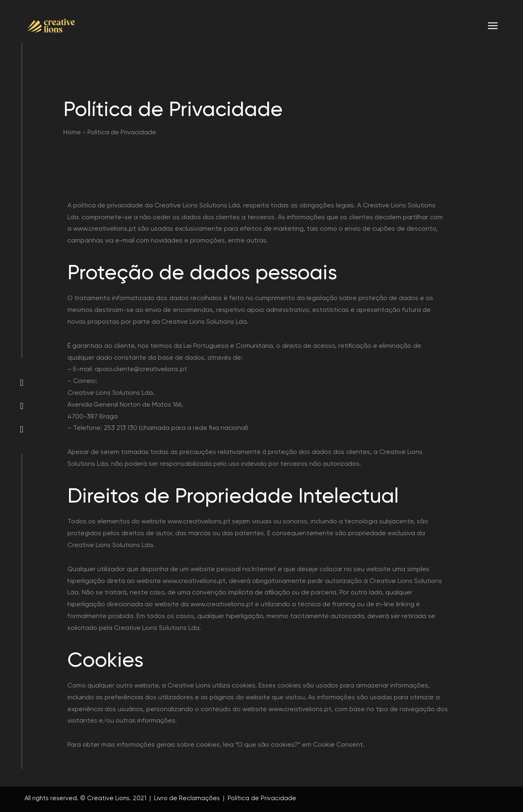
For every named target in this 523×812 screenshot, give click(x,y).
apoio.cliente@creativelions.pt (141, 369)
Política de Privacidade (261, 798)
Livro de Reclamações (187, 798)
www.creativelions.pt (105, 228)
